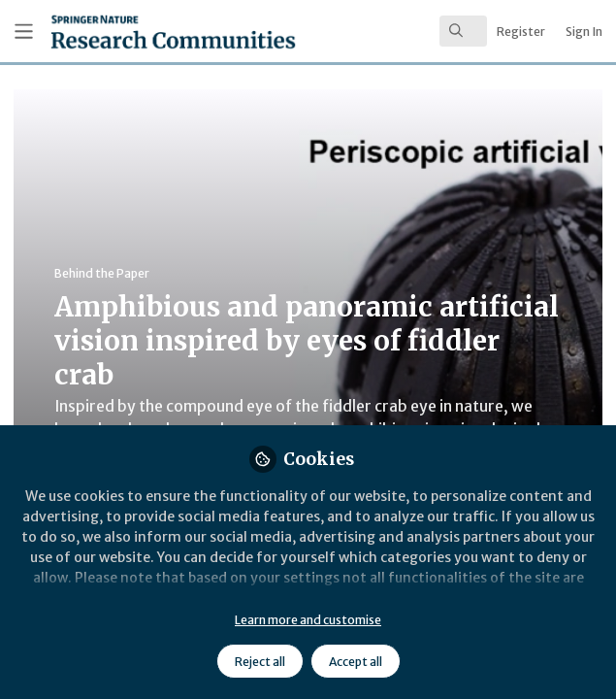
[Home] (126, 32)
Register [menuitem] (521, 32)
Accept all (356, 662)
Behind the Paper (102, 273)
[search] (463, 31)
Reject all (260, 662)
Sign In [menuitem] (584, 32)
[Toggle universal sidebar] (24, 32)
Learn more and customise (308, 620)
